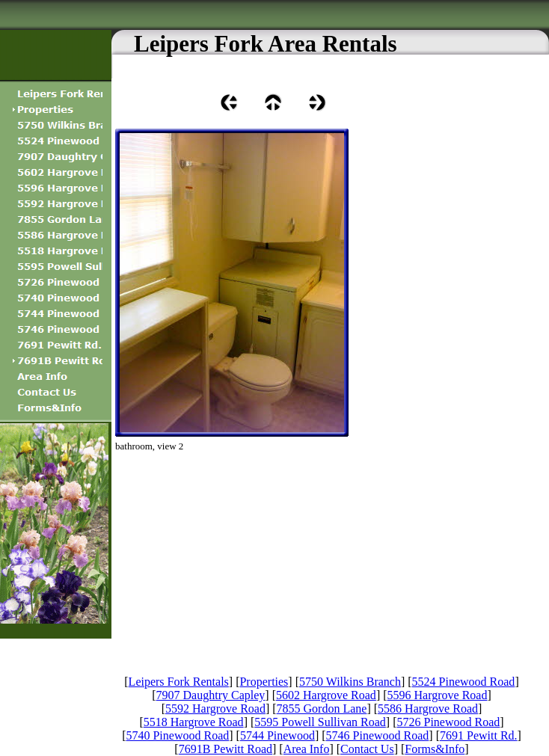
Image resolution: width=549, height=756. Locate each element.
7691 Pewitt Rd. (479, 735)
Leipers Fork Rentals (179, 682)
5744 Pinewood (277, 735)
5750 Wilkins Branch (350, 682)
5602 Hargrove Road (326, 695)
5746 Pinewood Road (378, 735)
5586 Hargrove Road (428, 709)
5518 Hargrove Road (194, 722)
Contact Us (367, 749)
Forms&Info (435, 749)
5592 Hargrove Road (215, 709)
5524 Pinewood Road (464, 682)
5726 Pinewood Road (449, 722)
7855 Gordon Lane (322, 709)
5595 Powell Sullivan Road (320, 722)
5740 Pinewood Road (177, 735)
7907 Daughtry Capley (211, 695)
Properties (264, 682)
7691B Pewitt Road (226, 749)
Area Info (307, 749)
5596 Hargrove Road (438, 695)
